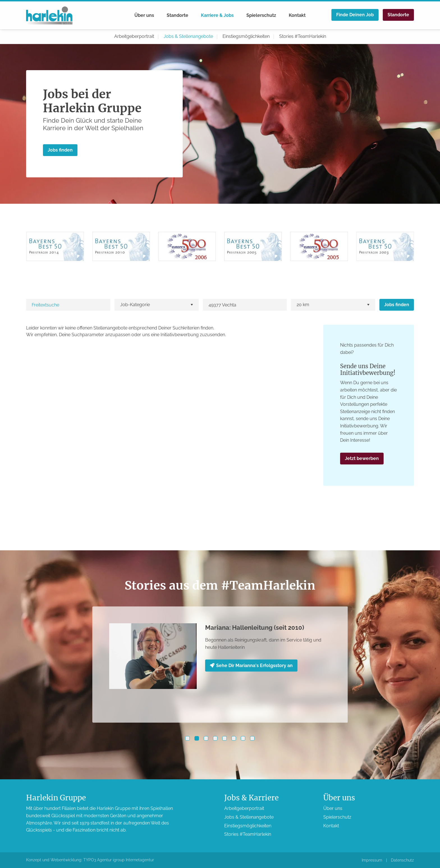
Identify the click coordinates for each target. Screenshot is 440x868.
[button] (187, 738)
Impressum (372, 860)
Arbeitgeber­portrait (134, 36)
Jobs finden (60, 150)
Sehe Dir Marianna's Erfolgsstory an (251, 666)
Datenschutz (402, 860)
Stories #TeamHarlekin (303, 36)
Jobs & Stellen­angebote (188, 36)
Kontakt (297, 15)
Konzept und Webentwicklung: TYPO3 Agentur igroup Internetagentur (90, 860)
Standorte (177, 15)
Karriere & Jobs (217, 15)
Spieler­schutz (261, 15)
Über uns (144, 15)
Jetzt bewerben (362, 458)
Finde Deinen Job (355, 15)
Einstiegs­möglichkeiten (246, 36)
